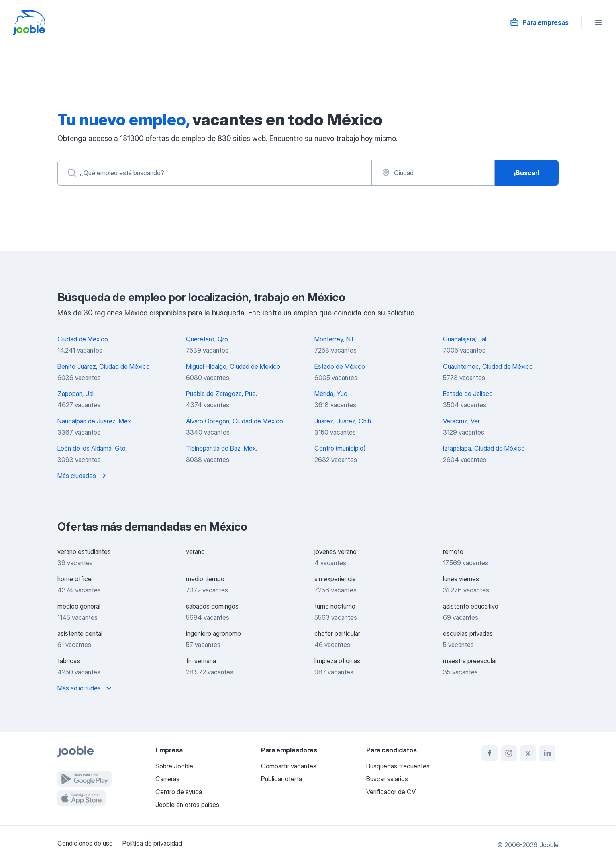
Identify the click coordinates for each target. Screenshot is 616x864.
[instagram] (509, 753)
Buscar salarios (387, 779)
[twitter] (528, 753)
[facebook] (490, 753)
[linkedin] (547, 753)
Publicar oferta (281, 779)
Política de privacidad (152, 843)
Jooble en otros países (187, 805)
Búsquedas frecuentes (398, 766)
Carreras (167, 779)
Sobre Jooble (174, 766)
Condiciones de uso (85, 843)
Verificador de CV (391, 792)
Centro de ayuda (179, 792)
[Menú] (598, 22)
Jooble (549, 845)
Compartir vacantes (289, 766)
